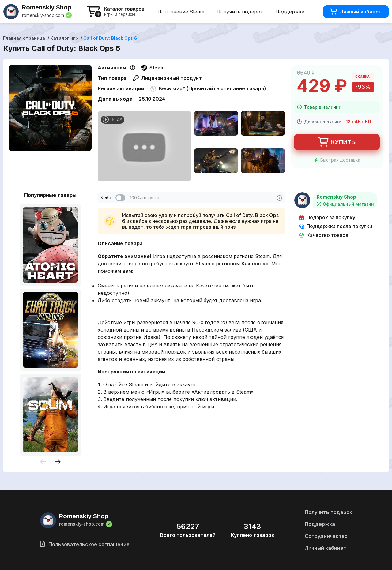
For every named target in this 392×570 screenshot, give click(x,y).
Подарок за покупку (327, 217)
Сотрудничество (326, 536)
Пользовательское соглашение (85, 544)
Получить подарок (240, 12)
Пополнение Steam (181, 12)
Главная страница (24, 38)
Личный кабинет (356, 12)
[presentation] (43, 462)
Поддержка (290, 12)
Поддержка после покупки (335, 226)
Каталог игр (64, 38)
